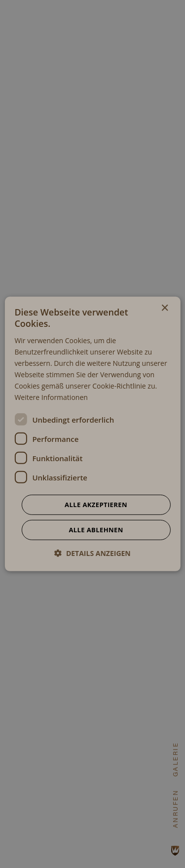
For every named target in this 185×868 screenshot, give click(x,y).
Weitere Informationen (51, 397)
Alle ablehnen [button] (96, 530)
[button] (92, 553)
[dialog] (92, 434)
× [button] (165, 308)
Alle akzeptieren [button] (96, 505)
